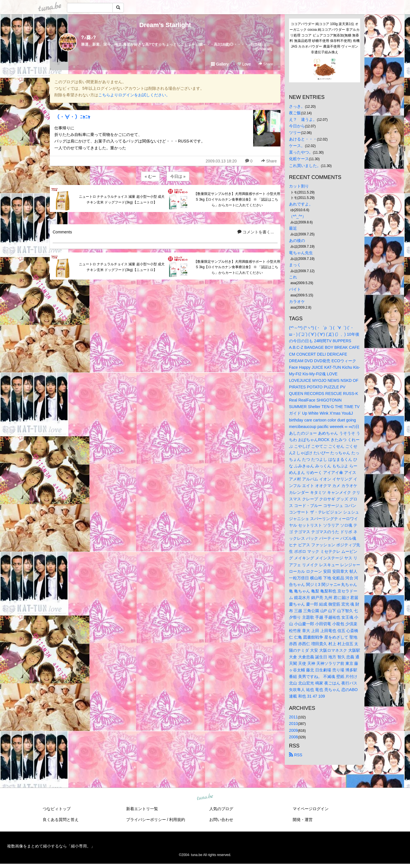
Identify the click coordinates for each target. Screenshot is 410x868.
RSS (296, 755)
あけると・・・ (303, 139)
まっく (295, 265)
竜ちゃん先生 (301, 253)
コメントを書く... (256, 232)
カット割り (299, 186)
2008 (293, 737)
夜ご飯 (295, 113)
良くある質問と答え (61, 820)
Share (266, 64)
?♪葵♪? (89, 37)
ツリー (295, 133)
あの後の (297, 241)
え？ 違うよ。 (303, 119)
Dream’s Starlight (165, 25)
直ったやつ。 (301, 152)
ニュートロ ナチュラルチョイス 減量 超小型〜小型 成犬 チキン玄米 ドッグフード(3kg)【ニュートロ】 (122, 199)
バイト (295, 289)
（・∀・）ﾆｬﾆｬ (72, 117)
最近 (293, 228)
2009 (293, 730)
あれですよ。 (301, 204)
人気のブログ (221, 809)
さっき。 (297, 106)
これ (293, 277)
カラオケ (297, 301)
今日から (297, 126)
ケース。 (297, 146)
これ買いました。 (305, 166)
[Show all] (264, 49)
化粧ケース (299, 159)
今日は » (178, 176)
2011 (293, 717)
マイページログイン (311, 809)
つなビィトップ (57, 809)
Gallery (220, 64)
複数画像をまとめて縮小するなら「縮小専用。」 (51, 846)
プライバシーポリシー (146, 820)
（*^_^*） (298, 216)
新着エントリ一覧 (142, 809)
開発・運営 (303, 820)
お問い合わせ (221, 820)
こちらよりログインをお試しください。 (134, 95)
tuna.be (205, 797)
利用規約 (177, 820)
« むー (150, 176)
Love (244, 64)
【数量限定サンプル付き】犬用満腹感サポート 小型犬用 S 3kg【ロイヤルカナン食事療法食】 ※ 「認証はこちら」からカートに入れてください (237, 199)
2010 (293, 724)
